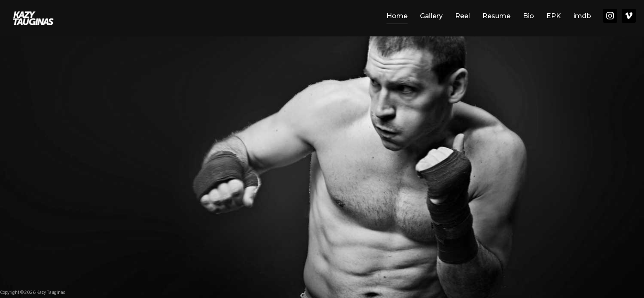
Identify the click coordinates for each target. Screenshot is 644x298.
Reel (463, 16)
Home (397, 16)
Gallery (431, 16)
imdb (582, 16)
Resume (496, 16)
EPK (554, 16)
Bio (528, 16)
